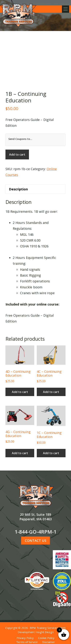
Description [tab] (18, 189)
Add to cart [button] (20, 392)
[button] (66, 9)
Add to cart (17, 154)
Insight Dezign (45, 632)
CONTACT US (35, 541)
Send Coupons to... (20, 139)
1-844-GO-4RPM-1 (36, 532)
